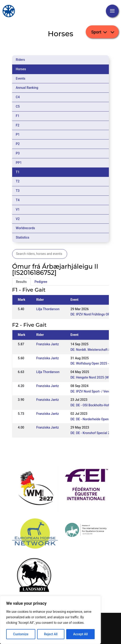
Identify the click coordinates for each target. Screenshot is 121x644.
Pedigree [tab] (41, 282)
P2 (18, 144)
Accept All (80, 634)
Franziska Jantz (48, 344)
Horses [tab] (21, 69)
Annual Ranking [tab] (27, 88)
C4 (18, 97)
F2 (18, 125)
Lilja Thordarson (48, 309)
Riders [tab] (20, 60)
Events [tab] (21, 78)
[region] (50, 620)
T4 (18, 200)
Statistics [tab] (23, 237)
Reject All (51, 634)
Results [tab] (21, 282)
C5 (18, 106)
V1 (18, 209)
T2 (18, 181)
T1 (18, 172)
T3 (18, 191)
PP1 (19, 163)
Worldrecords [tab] (25, 228)
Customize (21, 634)
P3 (18, 153)
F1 (18, 116)
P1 (18, 134)
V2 (18, 219)
